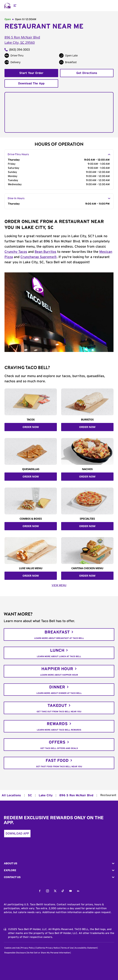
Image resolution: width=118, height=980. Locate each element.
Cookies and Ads (12, 948)
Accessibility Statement (86, 948)
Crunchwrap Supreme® (39, 257)
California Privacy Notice (48, 948)
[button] (59, 863)
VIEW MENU (59, 585)
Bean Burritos (45, 252)
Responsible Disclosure (15, 953)
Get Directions (87, 73)
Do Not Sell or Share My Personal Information (49, 953)
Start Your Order (31, 73)
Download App (17, 834)
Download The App (31, 83)
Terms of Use (67, 948)
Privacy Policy (28, 948)
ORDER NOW (31, 427)
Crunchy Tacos (16, 252)
